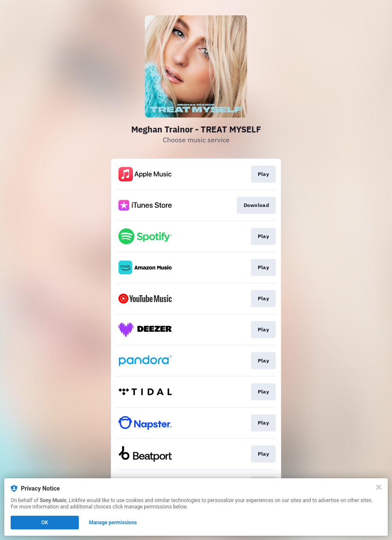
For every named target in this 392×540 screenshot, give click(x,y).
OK (45, 523)
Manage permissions (113, 523)
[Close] (379, 487)
